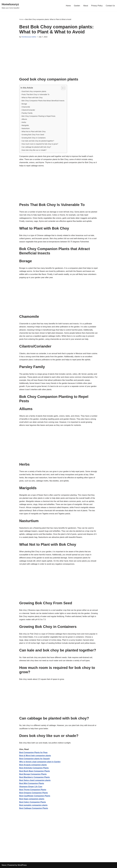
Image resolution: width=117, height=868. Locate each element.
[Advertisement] (59, 61)
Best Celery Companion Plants (33, 802)
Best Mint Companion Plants (32, 783)
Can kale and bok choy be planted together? (38, 141)
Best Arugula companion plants (33, 765)
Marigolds (25, 125)
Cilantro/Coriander (28, 110)
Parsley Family (27, 113)
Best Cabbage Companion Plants (34, 808)
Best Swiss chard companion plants (35, 780)
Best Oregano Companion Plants (34, 793)
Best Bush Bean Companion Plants (35, 771)
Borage (24, 104)
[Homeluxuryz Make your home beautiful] (10, 6)
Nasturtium (26, 128)
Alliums (24, 119)
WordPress (22, 865)
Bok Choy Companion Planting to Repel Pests (39, 116)
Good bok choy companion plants (34, 91)
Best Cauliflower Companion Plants (35, 796)
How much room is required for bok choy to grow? (40, 144)
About (86, 6)
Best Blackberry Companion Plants (35, 777)
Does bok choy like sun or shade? (34, 150)
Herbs (24, 122)
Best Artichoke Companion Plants (34, 768)
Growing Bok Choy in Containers (34, 138)
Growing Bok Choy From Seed (33, 135)
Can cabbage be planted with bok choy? (36, 147)
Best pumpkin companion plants (33, 805)
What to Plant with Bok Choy (32, 98)
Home (68, 6)
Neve (4, 865)
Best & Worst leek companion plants (35, 756)
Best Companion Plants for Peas (33, 752)
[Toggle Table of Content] (62, 88)
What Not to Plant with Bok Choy (34, 132)
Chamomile (26, 107)
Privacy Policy (97, 6)
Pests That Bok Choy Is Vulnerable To (36, 94)
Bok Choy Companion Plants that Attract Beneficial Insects (43, 101)
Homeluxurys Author (29, 37)
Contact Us (110, 6)
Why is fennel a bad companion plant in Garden (40, 762)
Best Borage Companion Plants (33, 774)
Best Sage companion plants (32, 799)
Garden (77, 6)
